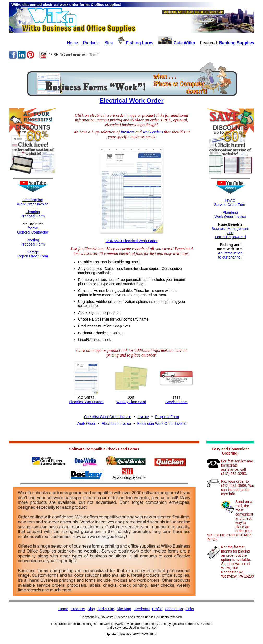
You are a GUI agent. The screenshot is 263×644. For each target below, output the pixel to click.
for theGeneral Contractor (33, 230)
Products (91, 43)
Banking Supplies (237, 43)
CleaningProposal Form (33, 214)
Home (73, 43)
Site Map (124, 609)
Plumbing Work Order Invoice (230, 214)
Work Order (86, 424)
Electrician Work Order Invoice (162, 424)
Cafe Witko (177, 43)
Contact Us (174, 609)
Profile (157, 609)
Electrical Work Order (132, 100)
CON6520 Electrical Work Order (132, 241)
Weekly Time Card (131, 402)
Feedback (142, 609)
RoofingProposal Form (33, 242)
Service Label (177, 402)
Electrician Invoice (116, 424)
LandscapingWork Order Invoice (33, 202)
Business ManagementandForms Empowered (230, 233)
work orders (153, 132)
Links (190, 609)
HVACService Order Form (230, 203)
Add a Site (106, 609)
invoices (128, 132)
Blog (109, 43)
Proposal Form (167, 417)
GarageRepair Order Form (33, 254)
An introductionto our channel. (230, 255)
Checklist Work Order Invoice (108, 417)
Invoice (143, 417)
